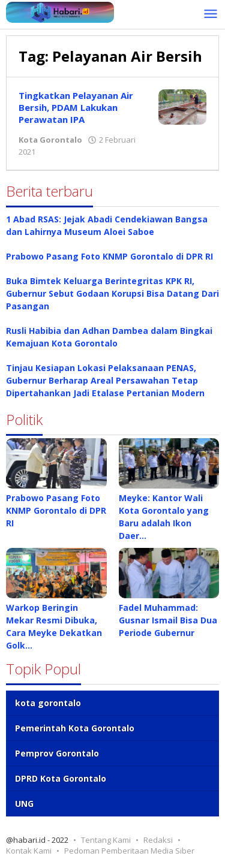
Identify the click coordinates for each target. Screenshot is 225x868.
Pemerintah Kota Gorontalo (75, 728)
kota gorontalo (48, 703)
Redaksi (158, 840)
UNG (24, 804)
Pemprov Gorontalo (57, 753)
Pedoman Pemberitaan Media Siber (129, 851)
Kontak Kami (29, 851)
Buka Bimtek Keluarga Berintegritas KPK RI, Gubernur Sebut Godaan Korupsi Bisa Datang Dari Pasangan (112, 293)
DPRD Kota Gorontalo (61, 778)
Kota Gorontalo (50, 140)
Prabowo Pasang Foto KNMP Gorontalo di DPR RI (111, 256)
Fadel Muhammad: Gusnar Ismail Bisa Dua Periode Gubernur (168, 620)
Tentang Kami (106, 840)
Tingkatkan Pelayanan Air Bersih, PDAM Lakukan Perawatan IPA (76, 107)
